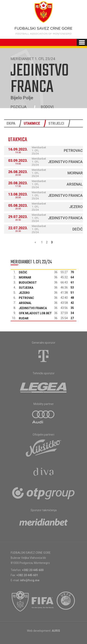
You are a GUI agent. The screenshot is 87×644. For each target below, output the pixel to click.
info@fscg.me (30, 580)
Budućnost (28, 283)
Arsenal (75, 184)
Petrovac (73, 150)
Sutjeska (26, 288)
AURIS (56, 631)
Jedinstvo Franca (65, 162)
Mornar (75, 173)
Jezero (76, 207)
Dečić (78, 229)
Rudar (24, 318)
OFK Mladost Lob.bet (35, 313)
